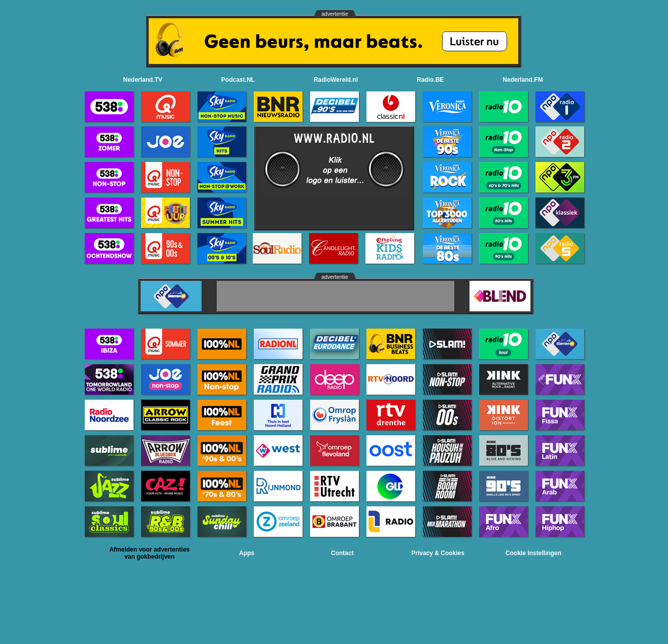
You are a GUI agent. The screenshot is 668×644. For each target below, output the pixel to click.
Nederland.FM (523, 80)
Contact (342, 553)
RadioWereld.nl (336, 80)
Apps (247, 553)
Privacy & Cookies (438, 553)
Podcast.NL (238, 80)
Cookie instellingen (533, 553)
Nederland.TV (143, 80)
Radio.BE (430, 80)
